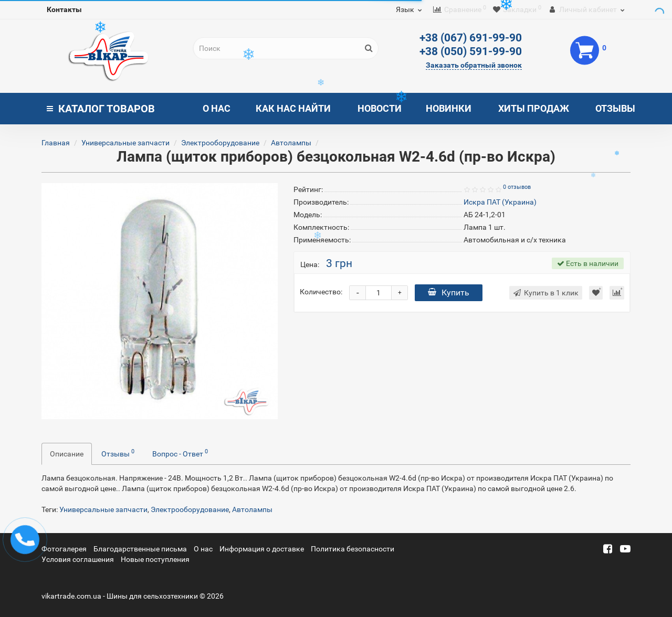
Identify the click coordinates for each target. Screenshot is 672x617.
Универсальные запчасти (125, 143)
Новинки (449, 108)
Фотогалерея (64, 549)
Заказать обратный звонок (474, 65)
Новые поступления (155, 559)
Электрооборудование (220, 143)
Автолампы (291, 143)
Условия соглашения (78, 559)
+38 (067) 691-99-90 (471, 38)
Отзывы (615, 108)
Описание (67, 454)
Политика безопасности (353, 549)
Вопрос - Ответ (180, 453)
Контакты (64, 9)
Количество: (321, 292)
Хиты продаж (534, 108)
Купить (449, 292)
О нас (217, 108)
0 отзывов (517, 187)
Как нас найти (293, 108)
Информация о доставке (262, 549)
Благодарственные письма (140, 549)
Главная (56, 143)
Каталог (101, 109)
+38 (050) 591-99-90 (471, 51)
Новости (380, 108)
